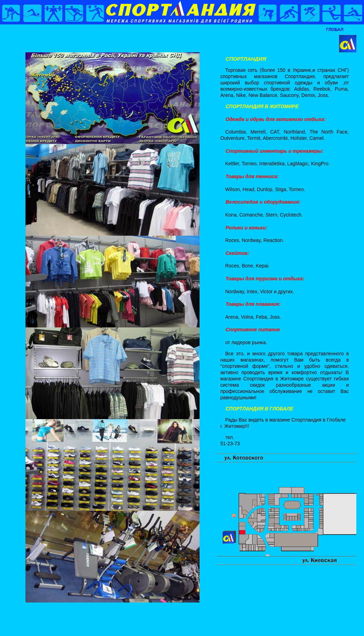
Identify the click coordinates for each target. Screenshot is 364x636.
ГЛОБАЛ (335, 30)
